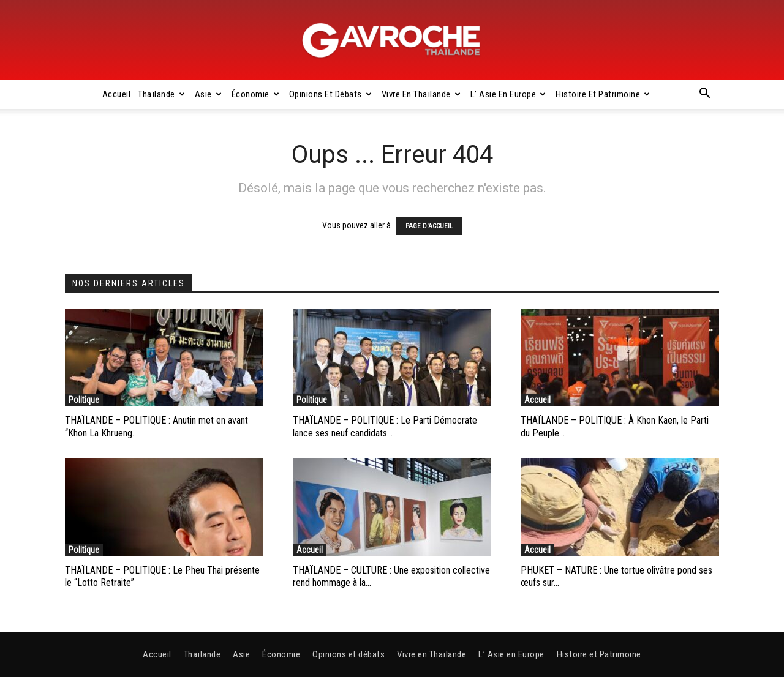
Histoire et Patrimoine (603, 94)
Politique (84, 400)
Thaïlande (161, 94)
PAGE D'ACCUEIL (429, 226)
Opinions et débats (331, 94)
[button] (704, 95)
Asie (209, 94)
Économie (256, 94)
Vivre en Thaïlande (421, 94)
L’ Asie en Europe (508, 94)
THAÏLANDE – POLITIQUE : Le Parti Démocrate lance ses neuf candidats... (385, 427)
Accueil (117, 94)
